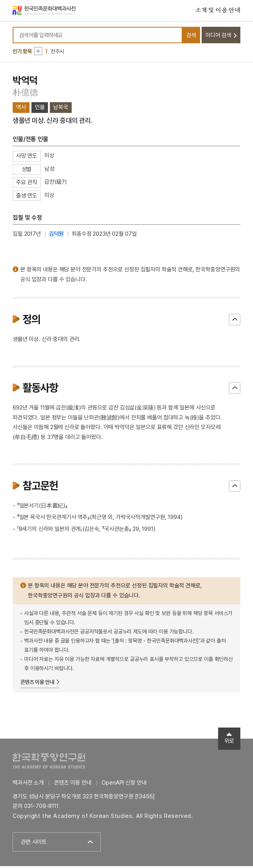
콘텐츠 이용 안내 (37, 684)
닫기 (235, 322)
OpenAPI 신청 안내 (124, 785)
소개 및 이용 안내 (218, 11)
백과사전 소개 (28, 785)
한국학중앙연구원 (49, 763)
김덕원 (57, 236)
